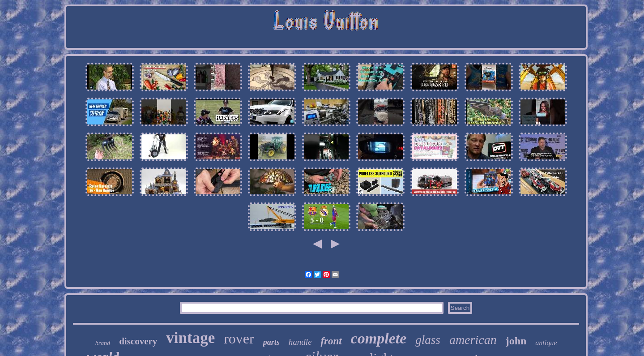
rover (239, 339)
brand (103, 343)
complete (379, 338)
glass (428, 340)
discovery (138, 341)
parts (271, 342)
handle (300, 342)
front (331, 341)
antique (546, 343)
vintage (190, 338)
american (473, 340)
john (516, 341)
